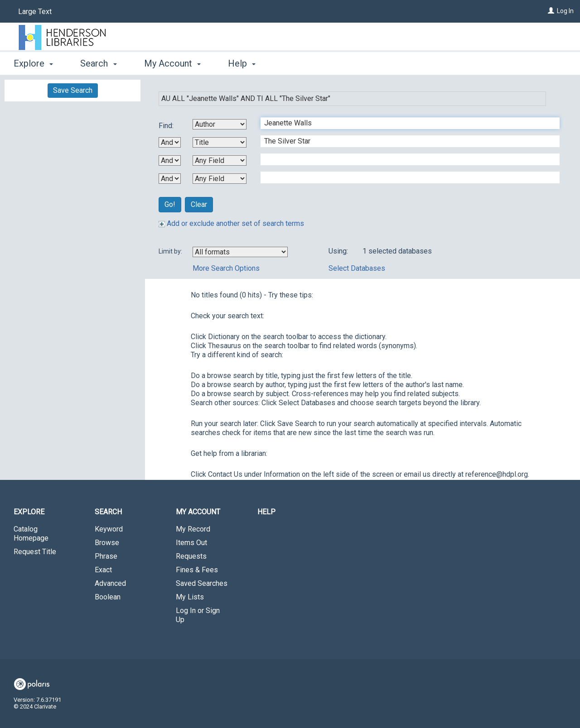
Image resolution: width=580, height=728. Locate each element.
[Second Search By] (220, 142)
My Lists (190, 597)
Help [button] (242, 63)
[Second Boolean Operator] (170, 160)
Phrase (106, 556)
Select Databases (357, 268)
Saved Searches (202, 583)
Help (266, 512)
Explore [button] (33, 63)
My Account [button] (172, 63)
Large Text (35, 12)
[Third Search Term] (405, 159)
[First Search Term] (405, 123)
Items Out (191, 543)
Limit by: (171, 251)
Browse (107, 543)
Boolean (108, 597)
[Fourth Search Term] (405, 177)
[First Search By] (220, 124)
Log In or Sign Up (198, 615)
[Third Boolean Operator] (170, 179)
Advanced (110, 583)
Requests (191, 556)
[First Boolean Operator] (170, 142)
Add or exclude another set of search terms (231, 223)
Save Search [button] (73, 90)
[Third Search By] (220, 160)
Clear (199, 204)
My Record (193, 529)
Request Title (35, 552)
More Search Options (226, 268)
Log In (565, 11)
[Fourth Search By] (220, 179)
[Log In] (551, 11)
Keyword (109, 529)
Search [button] (98, 63)
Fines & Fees (197, 570)
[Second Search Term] (405, 141)
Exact (103, 570)
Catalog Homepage (31, 534)
